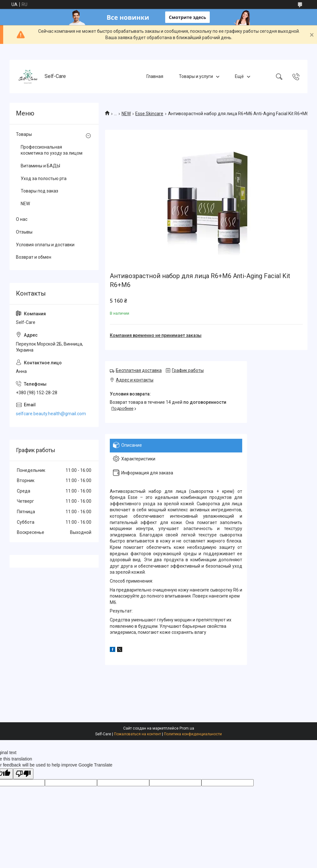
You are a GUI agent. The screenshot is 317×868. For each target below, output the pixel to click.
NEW (126, 114)
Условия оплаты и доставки (45, 245)
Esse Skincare (149, 114)
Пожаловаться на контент (137, 734)
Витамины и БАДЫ (40, 166)
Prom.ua (187, 728)
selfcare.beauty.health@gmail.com (51, 414)
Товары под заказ (39, 191)
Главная (155, 76)
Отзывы (24, 232)
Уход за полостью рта (44, 178)
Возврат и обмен (34, 257)
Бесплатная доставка (139, 370)
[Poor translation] (23, 774)
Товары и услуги (196, 76)
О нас (22, 219)
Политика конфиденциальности (193, 734)
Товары (24, 134)
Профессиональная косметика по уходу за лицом (52, 150)
